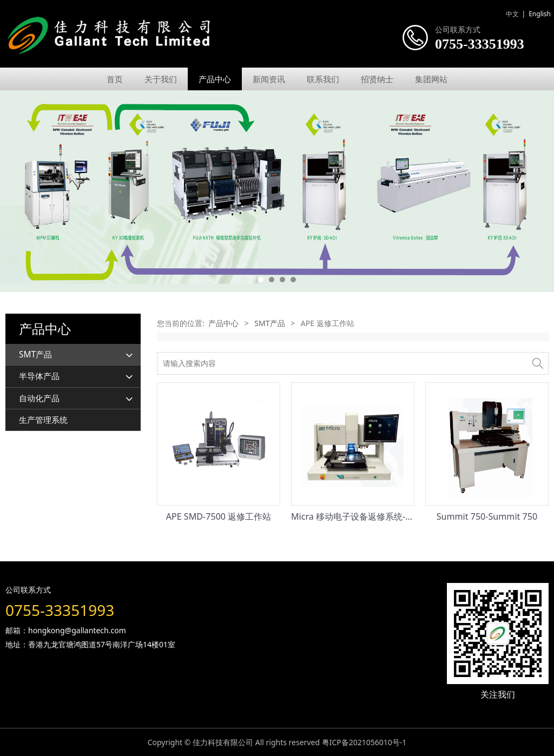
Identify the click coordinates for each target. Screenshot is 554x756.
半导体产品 (39, 376)
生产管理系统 (43, 420)
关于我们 (161, 79)
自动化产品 (39, 398)
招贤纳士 (377, 79)
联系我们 (323, 79)
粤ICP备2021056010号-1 (364, 742)
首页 (115, 79)
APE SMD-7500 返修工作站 (219, 516)
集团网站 (431, 79)
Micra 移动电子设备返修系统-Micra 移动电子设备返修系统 (404, 516)
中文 (512, 14)
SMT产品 (35, 354)
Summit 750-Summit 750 (487, 516)
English (540, 14)
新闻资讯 (269, 79)
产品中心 (215, 79)
